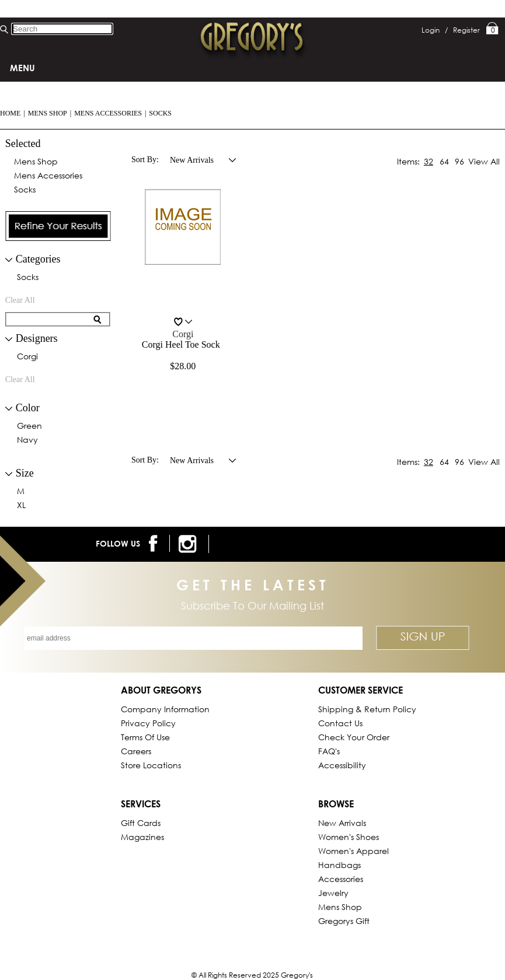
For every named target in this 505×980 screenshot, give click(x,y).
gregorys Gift (344, 921)
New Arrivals (342, 823)
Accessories (341, 879)
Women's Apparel (353, 851)
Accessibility (342, 765)
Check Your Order (354, 737)
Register (466, 30)
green (29, 426)
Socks (160, 113)
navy (27, 440)
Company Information (165, 709)
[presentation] (58, 226)
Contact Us (340, 723)
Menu (22, 68)
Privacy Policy (148, 723)
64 (444, 161)
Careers (136, 751)
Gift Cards (141, 823)
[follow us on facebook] (155, 543)
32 (429, 161)
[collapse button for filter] (9, 339)
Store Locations (151, 765)
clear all (20, 300)
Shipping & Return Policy (367, 709)
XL (21, 506)
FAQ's (329, 751)
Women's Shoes (349, 837)
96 (459, 161)
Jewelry (333, 893)
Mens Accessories (108, 113)
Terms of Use (145, 737)
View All (484, 161)
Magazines (142, 837)
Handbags (339, 865)
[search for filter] (50, 319)
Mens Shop (48, 113)
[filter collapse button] (9, 260)
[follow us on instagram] (189, 544)
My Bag (492, 29)
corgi (27, 357)
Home (10, 113)
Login (435, 30)
